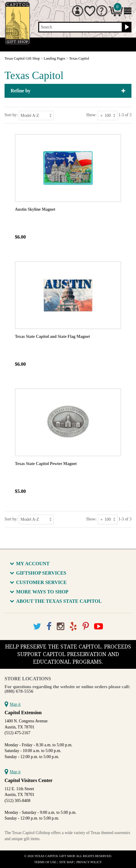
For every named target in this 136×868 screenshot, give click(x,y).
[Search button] (126, 27)
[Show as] (108, 116)
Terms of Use (45, 862)
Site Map (66, 862)
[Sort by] (36, 116)
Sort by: (11, 115)
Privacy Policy (89, 862)
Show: (91, 115)
